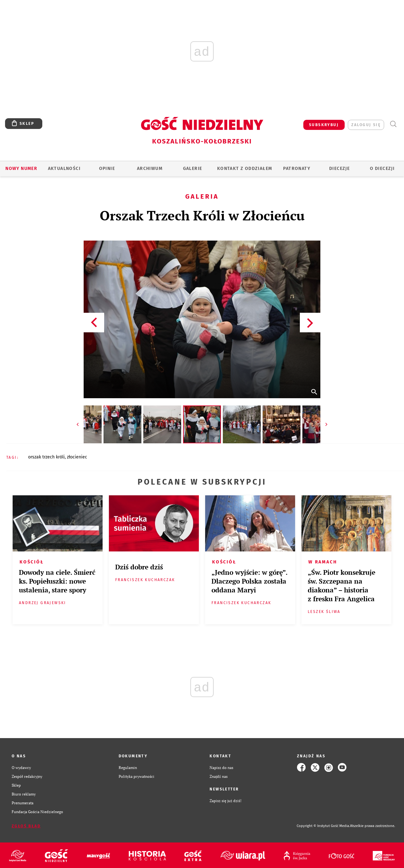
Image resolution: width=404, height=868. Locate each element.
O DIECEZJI (382, 169)
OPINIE (107, 169)
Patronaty (297, 169)
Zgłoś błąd (26, 826)
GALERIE (193, 169)
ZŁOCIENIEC (77, 457)
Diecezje (339, 169)
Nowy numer (21, 169)
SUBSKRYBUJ (324, 125)
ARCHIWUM (150, 169)
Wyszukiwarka (393, 124)
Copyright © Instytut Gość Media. (323, 826)
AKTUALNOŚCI (64, 169)
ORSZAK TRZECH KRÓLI (46, 457)
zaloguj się (366, 125)
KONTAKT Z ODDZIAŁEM (245, 169)
